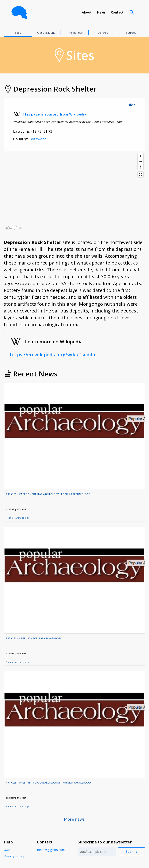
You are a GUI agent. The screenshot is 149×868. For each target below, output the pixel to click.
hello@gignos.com (51, 850)
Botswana (38, 139)
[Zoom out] (141, 161)
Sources (131, 33)
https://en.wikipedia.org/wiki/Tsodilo (53, 354)
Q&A (7, 850)
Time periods (75, 33)
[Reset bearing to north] (141, 167)
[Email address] (97, 852)
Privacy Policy (14, 856)
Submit (132, 852)
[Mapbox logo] (13, 228)
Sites (18, 33)
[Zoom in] (141, 156)
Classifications (46, 33)
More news (74, 819)
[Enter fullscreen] (141, 174)
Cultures (103, 33)
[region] (74, 191)
